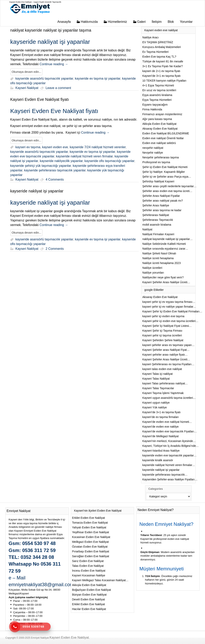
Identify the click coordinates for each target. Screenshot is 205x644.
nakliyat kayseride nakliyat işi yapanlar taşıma (51, 30)
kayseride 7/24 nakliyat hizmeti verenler (98, 147)
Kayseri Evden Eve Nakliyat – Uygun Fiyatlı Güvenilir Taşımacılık (35, 2)
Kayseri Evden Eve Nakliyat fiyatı (40, 99)
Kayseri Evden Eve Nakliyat (69, 637)
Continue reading (54, 64)
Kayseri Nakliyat (27, 88)
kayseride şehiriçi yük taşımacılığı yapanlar (41, 166)
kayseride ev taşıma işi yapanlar (98, 79)
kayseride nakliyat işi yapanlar (37, 191)
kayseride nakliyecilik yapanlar (61, 161)
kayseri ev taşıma (28, 147)
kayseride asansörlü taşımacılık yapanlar (44, 79)
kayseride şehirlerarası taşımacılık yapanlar (55, 170)
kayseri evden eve (55, 147)
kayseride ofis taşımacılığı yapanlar (109, 161)
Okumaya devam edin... (26, 72)
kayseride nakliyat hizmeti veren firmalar (84, 156)
